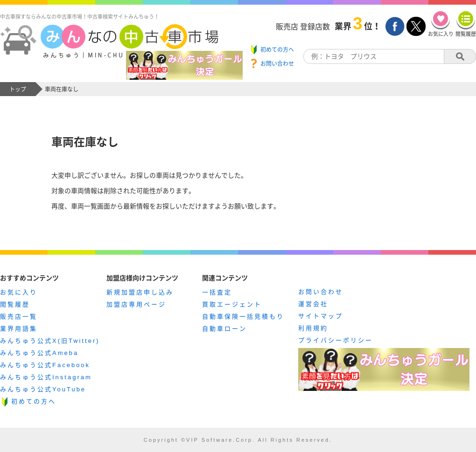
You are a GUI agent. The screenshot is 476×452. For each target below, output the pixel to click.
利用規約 (313, 328)
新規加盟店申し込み (140, 292)
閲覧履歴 (15, 304)
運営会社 (313, 304)
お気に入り (19, 292)
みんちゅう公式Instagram (46, 377)
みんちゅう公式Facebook (45, 365)
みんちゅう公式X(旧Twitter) (50, 341)
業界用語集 (19, 329)
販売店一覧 (19, 316)
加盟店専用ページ (136, 304)
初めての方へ (34, 401)
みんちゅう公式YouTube (43, 389)
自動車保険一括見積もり (243, 316)
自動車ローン (224, 329)
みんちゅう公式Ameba (39, 353)
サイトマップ (321, 316)
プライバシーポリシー (336, 340)
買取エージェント (232, 304)
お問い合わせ (321, 292)
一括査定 (217, 292)
